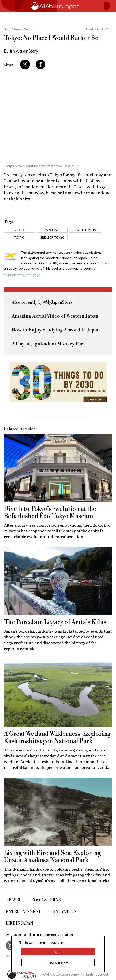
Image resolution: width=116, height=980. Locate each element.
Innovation (64, 912)
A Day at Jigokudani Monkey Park (49, 344)
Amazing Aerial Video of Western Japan (55, 316)
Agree (58, 951)
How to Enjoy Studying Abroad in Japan (56, 330)
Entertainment (24, 912)
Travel (14, 900)
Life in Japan (19, 923)
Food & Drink (46, 900)
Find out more (58, 963)
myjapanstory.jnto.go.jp (22, 275)
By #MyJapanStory (21, 51)
